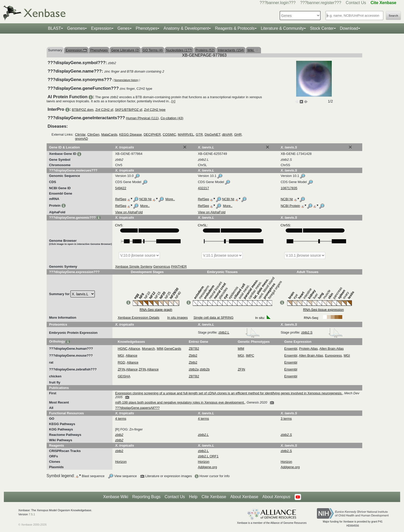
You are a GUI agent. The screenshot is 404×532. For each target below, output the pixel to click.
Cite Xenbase (214, 497)
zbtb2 (119, 451)
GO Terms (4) (153, 50)
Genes (124, 28)
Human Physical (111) (142, 118)
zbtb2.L (239, 332)
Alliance (134, 349)
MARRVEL (186, 134)
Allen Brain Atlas (332, 349)
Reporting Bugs (146, 497)
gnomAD (82, 139)
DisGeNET (213, 134)
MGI (121, 355)
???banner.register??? (321, 3)
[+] (173, 101)
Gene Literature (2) (125, 50)
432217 (203, 188)
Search (393, 16)
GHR (238, 134)
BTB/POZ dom (83, 110)
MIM (160, 349)
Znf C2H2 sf (104, 110)
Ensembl (291, 349)
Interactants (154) (231, 50)
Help (193, 497)
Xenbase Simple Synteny (134, 267)
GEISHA (124, 376)
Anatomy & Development (186, 28)
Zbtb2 (193, 355)
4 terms (121, 419)
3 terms (286, 419)
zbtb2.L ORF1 (208, 456)
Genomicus (162, 267)
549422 (121, 188)
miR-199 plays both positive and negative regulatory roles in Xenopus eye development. (180, 402)
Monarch (148, 349)
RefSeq (121, 199)
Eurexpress (334, 355)
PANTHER (179, 267)
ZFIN (121, 369)
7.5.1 (32, 514)
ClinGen (93, 134)
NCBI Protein (290, 206)
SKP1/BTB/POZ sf (129, 110)
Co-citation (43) (172, 118)
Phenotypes (147, 28)
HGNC (122, 349)
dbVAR (227, 134)
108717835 (289, 188)
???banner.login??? (278, 3)
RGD (121, 362)
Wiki (251, 50)
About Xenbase (244, 497)
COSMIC (169, 134)
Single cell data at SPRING (213, 318)
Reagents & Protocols (235, 28)
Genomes (76, 28)
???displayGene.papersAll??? (137, 408)
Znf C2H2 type (155, 110)
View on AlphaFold (129, 212)
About (276, 497)
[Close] (185, 147)
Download (349, 28)
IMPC (250, 355)
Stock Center (322, 28)
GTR (199, 134)
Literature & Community (282, 28)
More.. (170, 199)
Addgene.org (207, 467)
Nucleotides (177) (179, 50)
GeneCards (173, 349)
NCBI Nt (146, 199)
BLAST (54, 28)
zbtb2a (194, 369)
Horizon (121, 462)
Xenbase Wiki (116, 497)
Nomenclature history (126, 80)
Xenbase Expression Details (138, 318)
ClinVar (80, 134)
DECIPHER (152, 134)
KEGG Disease (130, 134)
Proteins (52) (205, 50)
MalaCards (109, 134)
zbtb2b (205, 369)
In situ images (178, 318)
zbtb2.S (322, 332)
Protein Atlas (308, 349)
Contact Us (356, 3)
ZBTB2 (194, 349)
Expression (101, 28)
